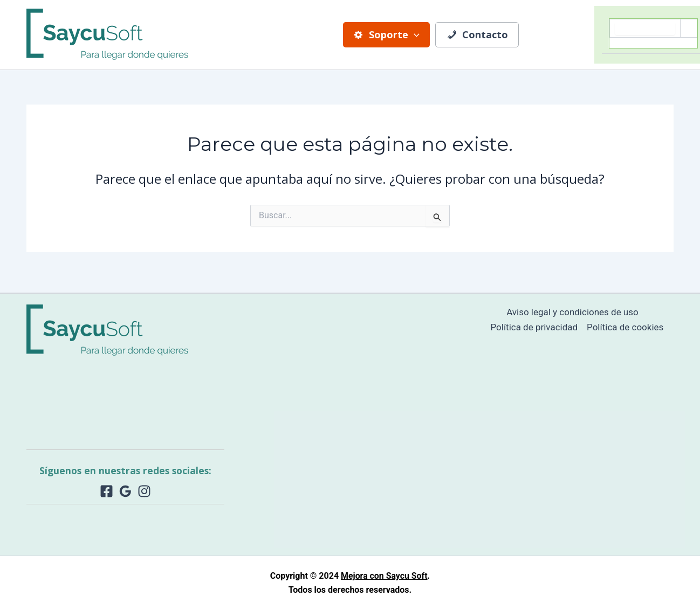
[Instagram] (144, 491)
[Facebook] (107, 491)
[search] (645, 29)
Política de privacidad (534, 327)
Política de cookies (625, 327)
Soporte (387, 35)
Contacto (476, 34)
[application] (414, 35)
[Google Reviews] (125, 491)
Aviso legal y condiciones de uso (572, 312)
